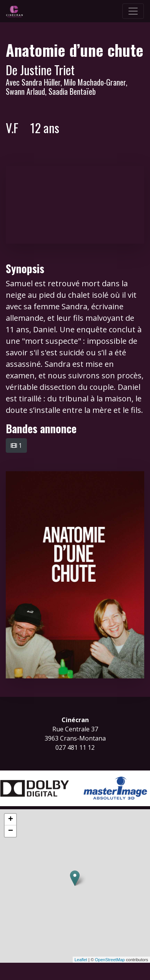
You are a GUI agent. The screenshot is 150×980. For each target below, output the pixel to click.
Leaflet (81, 960)
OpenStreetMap (110, 960)
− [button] (11, 831)
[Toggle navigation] (133, 11)
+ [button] (11, 820)
